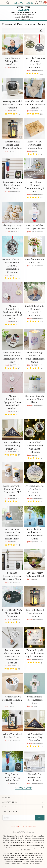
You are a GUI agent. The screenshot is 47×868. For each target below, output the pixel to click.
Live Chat (15, 826)
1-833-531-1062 (29, 826)
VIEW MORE (24, 788)
